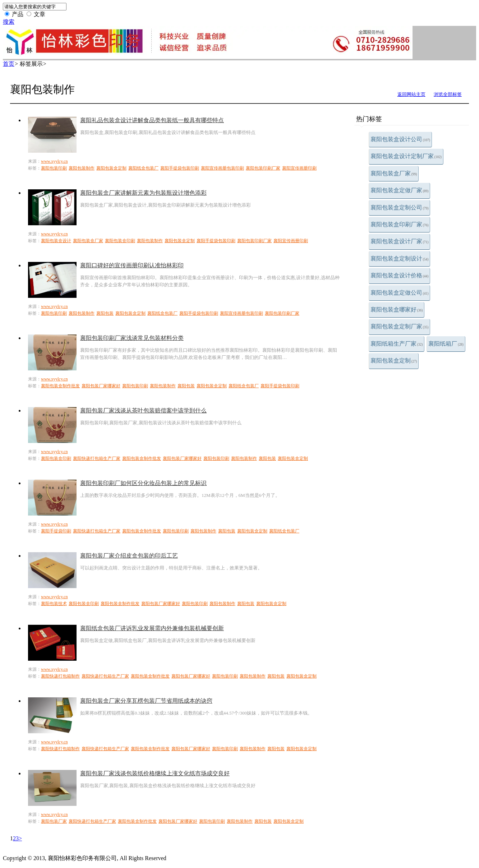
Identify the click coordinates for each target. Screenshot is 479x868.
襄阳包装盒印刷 (120, 241)
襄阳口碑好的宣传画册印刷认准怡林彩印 (132, 265)
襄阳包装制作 (82, 168)
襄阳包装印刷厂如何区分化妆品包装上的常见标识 (143, 483)
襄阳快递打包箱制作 (60, 676)
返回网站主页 (411, 94)
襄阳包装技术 (54, 604)
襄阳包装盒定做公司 (400, 293)
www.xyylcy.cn (54, 161)
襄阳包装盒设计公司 (400, 139)
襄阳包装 (105, 313)
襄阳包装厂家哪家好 (101, 386)
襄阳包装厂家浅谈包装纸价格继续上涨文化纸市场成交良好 (155, 773)
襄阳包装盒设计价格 (400, 275)
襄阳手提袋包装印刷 (180, 168)
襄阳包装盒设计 (56, 241)
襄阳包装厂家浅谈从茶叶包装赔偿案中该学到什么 (143, 410)
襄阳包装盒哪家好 (397, 310)
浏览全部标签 (448, 94)
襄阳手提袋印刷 (56, 531)
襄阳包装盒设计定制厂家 (406, 156)
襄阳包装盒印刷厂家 (400, 224)
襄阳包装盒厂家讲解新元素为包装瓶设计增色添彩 (143, 193)
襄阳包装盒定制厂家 (400, 326)
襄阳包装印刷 (54, 168)
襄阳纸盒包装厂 (143, 168)
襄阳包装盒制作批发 (60, 386)
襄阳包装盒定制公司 (400, 207)
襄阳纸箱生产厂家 (397, 344)
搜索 (9, 22)
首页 (9, 64)
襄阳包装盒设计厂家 (400, 241)
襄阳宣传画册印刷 (299, 168)
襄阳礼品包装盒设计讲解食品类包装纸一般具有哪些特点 (152, 120)
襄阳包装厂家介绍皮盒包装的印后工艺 (129, 556)
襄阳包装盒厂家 (394, 173)
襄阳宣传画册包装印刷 (222, 168)
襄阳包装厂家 (54, 821)
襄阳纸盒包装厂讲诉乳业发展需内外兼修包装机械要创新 (152, 628)
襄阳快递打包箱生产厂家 (97, 458)
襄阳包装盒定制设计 (400, 258)
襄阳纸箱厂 (446, 344)
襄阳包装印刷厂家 (263, 168)
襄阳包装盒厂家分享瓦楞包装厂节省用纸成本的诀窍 (146, 701)
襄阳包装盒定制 (394, 361)
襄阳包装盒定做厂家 (400, 190)
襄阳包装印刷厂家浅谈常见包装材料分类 (132, 338)
